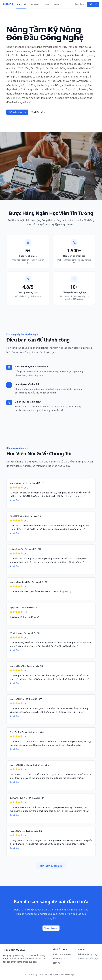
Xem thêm (14, 500)
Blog (47, 4)
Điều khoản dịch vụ (88, 954)
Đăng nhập (79, 4)
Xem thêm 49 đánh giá (51, 866)
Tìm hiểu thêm (39, 112)
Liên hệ (57, 963)
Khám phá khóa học (17, 112)
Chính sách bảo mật (88, 959)
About (57, 4)
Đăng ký (93, 4)
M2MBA (8, 4)
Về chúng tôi (59, 959)
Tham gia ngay (51, 928)
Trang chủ (21, 4)
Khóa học (35, 4)
